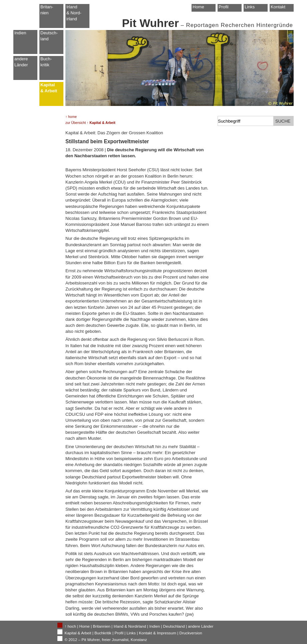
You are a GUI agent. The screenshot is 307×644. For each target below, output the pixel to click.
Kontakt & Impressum (158, 633)
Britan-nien (47, 10)
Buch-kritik (46, 62)
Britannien (102, 626)
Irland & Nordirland (130, 626)
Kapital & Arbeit (49, 88)
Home (198, 7)
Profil (224, 7)
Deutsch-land (49, 36)
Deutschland (174, 626)
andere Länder (21, 62)
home (72, 117)
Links (250, 7)
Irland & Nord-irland (74, 13)
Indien (20, 33)
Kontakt (278, 7)
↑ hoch (70, 626)
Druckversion (191, 633)
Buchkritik (103, 633)
